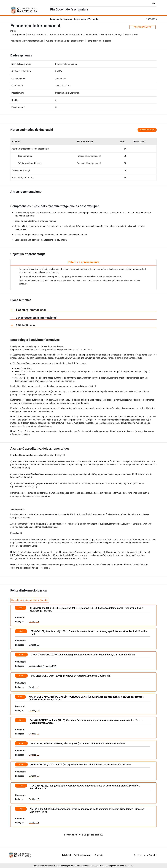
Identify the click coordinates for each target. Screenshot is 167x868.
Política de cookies (83, 855)
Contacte (99, 855)
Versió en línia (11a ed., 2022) (43, 666)
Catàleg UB (34, 622)
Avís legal (66, 855)
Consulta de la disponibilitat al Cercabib (30, 600)
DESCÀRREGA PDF (142, 27)
